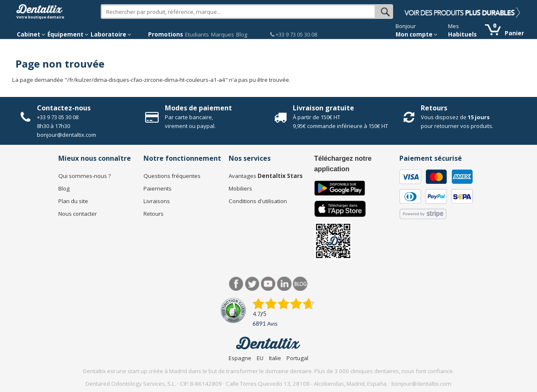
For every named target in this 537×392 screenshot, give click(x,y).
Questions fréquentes (172, 176)
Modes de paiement (198, 108)
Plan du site (73, 201)
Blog (242, 34)
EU (260, 358)
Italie (275, 358)
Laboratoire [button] (111, 34)
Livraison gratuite (323, 108)
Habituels (462, 34)
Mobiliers (240, 188)
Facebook (236, 284)
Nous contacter (78, 214)
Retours (434, 108)
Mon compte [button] (417, 34)
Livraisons (157, 201)
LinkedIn (284, 284)
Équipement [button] (68, 34)
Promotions (166, 34)
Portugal (297, 358)
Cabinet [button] (31, 34)
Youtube (268, 284)
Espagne (240, 358)
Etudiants (197, 34)
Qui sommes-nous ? (85, 176)
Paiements (158, 188)
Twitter (252, 284)
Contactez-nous (64, 108)
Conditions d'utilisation (258, 201)
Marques (223, 34)
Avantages (266, 176)
